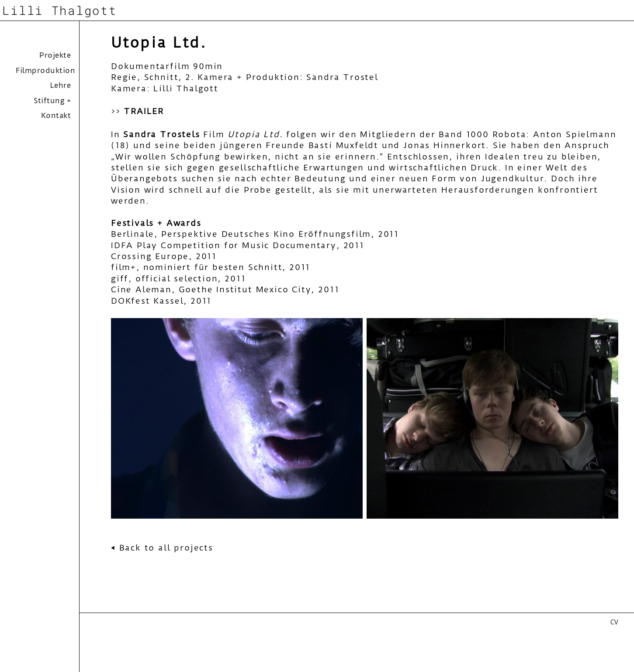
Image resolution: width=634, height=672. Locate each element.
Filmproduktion (45, 70)
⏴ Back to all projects (162, 548)
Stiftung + (52, 100)
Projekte (55, 55)
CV (614, 622)
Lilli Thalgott (59, 10)
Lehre (61, 85)
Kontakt (56, 115)
